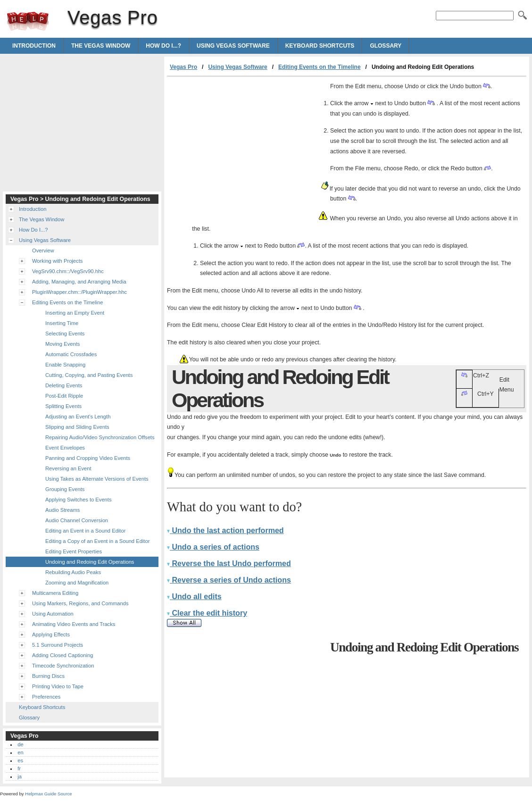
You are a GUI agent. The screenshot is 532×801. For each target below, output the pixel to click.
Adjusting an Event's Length (78, 417)
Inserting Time (62, 323)
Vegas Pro (28, 21)
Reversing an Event (68, 468)
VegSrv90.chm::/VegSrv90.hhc (68, 271)
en (20, 752)
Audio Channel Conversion (77, 520)
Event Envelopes (65, 448)
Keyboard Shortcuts (320, 46)
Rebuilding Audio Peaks (73, 572)
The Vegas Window (101, 46)
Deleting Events (64, 385)
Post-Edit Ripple (64, 396)
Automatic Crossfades (71, 354)
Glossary (386, 46)
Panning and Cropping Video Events (88, 458)
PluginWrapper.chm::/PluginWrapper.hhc (79, 292)
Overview (43, 250)
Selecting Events (65, 334)
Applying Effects (51, 634)
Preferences (46, 697)
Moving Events (62, 344)
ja (20, 776)
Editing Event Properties (74, 551)
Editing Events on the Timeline (319, 67)
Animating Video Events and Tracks (74, 624)
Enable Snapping (65, 365)
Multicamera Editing (55, 593)
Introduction (34, 46)
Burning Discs (48, 676)
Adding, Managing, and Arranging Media (79, 282)
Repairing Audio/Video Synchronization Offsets (100, 437)
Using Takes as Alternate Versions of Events (97, 479)
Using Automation (53, 614)
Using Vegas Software (233, 46)
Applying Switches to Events (79, 500)
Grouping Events (65, 489)
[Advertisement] (246, 148)
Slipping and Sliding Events (77, 427)
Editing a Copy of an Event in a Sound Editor (97, 541)
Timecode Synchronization (63, 666)
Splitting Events (63, 406)
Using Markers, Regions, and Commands (80, 603)
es (20, 760)
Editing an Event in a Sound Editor (85, 531)
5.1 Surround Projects (58, 645)
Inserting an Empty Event (75, 313)
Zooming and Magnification (77, 583)
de (20, 744)
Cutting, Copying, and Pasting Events (89, 375)
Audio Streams (62, 510)
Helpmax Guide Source (48, 794)
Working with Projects (57, 261)
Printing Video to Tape (58, 686)
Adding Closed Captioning (62, 655)
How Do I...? (163, 46)
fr (19, 768)
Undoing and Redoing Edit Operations (90, 562)
